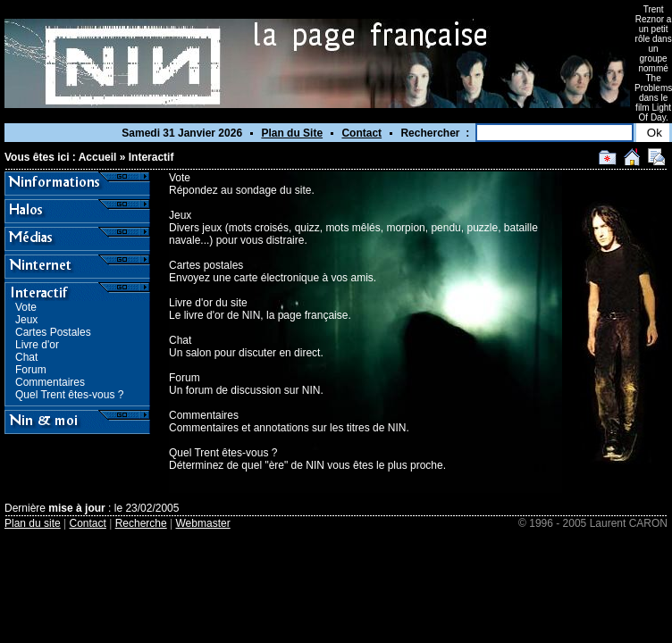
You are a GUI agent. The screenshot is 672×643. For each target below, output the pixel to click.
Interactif (151, 157)
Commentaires (50, 382)
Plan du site (33, 523)
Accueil (98, 157)
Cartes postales (206, 265)
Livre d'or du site (208, 303)
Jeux (26, 320)
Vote (26, 307)
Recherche (141, 523)
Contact (361, 133)
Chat (26, 357)
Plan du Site (292, 133)
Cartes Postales (53, 332)
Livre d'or (37, 345)
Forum (31, 370)
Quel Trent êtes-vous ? (69, 395)
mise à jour (76, 508)
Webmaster (203, 523)
